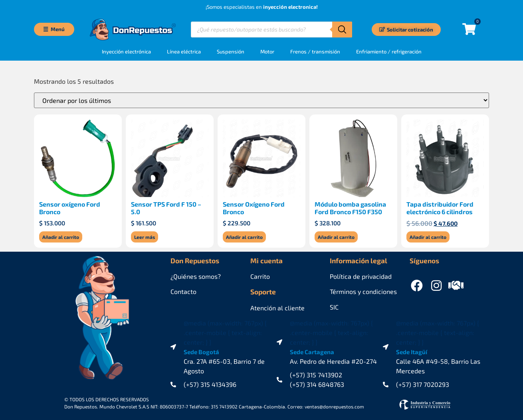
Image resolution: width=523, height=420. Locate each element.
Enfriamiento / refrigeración (389, 51)
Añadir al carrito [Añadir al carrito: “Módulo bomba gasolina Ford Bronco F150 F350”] (336, 237)
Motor (267, 51)
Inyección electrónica (126, 51)
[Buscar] (342, 30)
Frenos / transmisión (315, 51)
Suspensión (231, 51)
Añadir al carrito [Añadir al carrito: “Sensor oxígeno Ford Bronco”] (61, 237)
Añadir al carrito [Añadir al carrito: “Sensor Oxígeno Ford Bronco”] (244, 237)
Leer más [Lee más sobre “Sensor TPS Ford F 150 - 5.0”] (145, 237)
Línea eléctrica (184, 51)
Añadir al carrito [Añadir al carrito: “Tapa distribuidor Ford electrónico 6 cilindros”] (428, 237)
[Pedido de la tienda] (261, 100)
